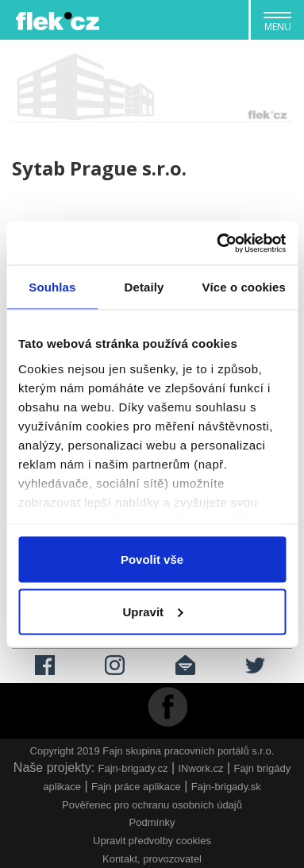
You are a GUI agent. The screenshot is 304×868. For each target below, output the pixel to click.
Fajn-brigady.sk (226, 787)
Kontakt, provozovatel (152, 859)
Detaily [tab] (144, 287)
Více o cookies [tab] (244, 287)
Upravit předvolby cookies (152, 841)
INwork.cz (201, 768)
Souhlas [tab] (52, 287)
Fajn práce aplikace (136, 787)
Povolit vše (152, 559)
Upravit (152, 611)
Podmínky (152, 822)
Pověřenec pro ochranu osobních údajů (152, 805)
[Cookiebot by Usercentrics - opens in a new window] (217, 243)
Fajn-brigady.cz (133, 768)
